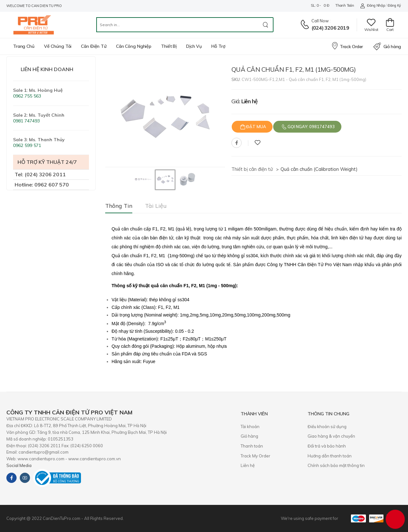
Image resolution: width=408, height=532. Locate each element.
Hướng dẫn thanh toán (330, 456)
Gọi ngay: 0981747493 (311, 127)
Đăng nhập (372, 6)
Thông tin (119, 206)
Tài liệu (156, 206)
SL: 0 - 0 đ (320, 5)
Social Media (19, 465)
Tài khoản (250, 426)
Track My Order (255, 456)
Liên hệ (248, 465)
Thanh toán (345, 5)
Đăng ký (394, 5)
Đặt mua (256, 127)
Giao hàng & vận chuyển (331, 436)
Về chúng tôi (58, 46)
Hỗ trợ (218, 46)
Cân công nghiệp (134, 46)
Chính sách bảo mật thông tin (336, 465)
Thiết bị (169, 46)
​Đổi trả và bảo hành (327, 446)
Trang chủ (24, 46)
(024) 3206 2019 (330, 28)
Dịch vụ (194, 46)
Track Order (347, 46)
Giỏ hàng (387, 47)
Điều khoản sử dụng (327, 426)
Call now (320, 21)
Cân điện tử (94, 46)
